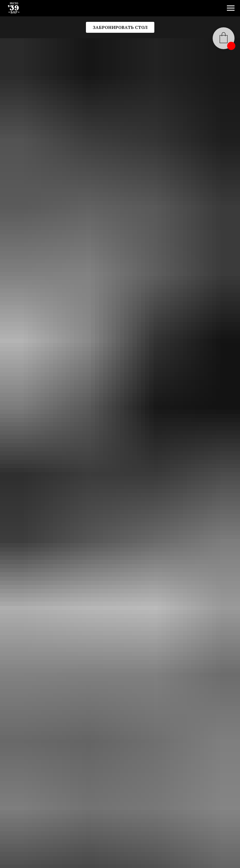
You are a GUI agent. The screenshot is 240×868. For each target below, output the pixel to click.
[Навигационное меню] (231, 8)
